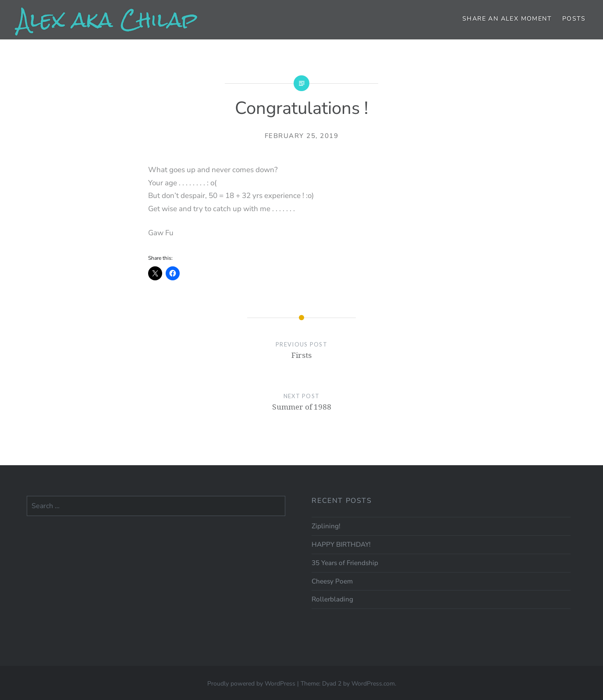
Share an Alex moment (507, 19)
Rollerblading (332, 599)
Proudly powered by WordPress (251, 684)
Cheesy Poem (332, 581)
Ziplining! (326, 526)
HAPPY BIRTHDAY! (341, 544)
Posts (574, 19)
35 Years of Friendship (345, 563)
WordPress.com (373, 684)
